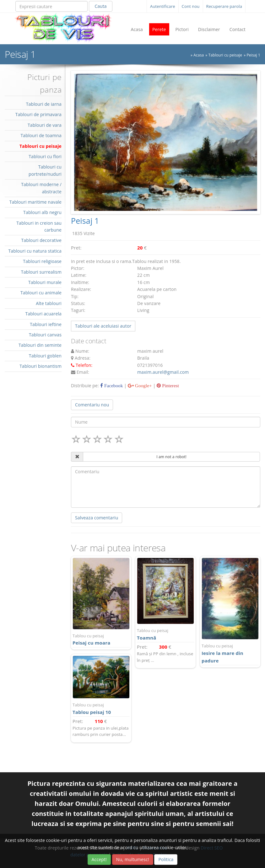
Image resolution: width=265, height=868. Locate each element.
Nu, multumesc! (133, 859)
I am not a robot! (171, 457)
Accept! (99, 859)
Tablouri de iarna (44, 104)
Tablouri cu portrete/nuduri (45, 170)
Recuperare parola (224, 6)
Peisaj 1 (253, 55)
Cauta (100, 6)
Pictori (182, 29)
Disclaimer (209, 29)
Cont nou (191, 6)
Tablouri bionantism (41, 366)
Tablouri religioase (42, 261)
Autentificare (163, 6)
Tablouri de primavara (38, 114)
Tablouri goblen (45, 356)
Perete (159, 29)
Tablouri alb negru (42, 212)
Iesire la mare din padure (230, 653)
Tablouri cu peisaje (225, 55)
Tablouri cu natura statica (35, 251)
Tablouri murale (45, 282)
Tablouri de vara (45, 125)
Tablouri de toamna (41, 135)
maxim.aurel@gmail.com (163, 372)
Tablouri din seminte (40, 345)
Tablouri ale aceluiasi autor (103, 326)
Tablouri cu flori (45, 156)
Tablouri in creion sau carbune (39, 226)
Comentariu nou (92, 405)
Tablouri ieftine (46, 324)
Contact (238, 29)
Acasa (137, 29)
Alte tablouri (49, 303)
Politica (166, 859)
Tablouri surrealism (41, 272)
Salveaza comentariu (97, 518)
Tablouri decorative (41, 240)
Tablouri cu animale (41, 293)
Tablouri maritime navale (35, 202)
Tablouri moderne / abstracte (41, 188)
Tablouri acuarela (43, 314)
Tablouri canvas (45, 335)
